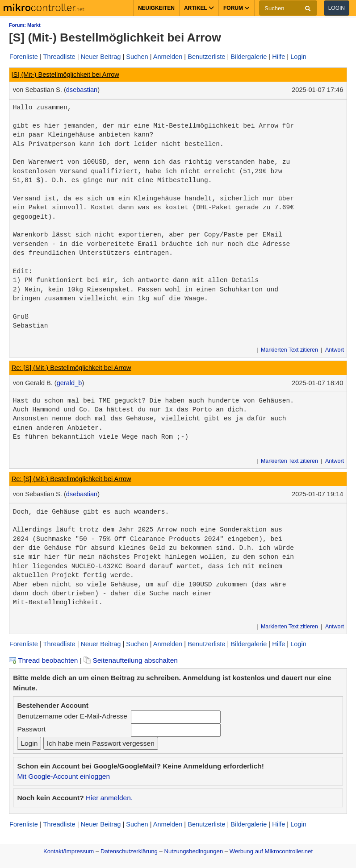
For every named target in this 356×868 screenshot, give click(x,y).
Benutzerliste (206, 57)
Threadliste (59, 57)
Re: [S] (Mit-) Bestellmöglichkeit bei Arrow (71, 368)
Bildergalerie (249, 57)
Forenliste (24, 57)
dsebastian (82, 90)
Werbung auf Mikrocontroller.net (271, 851)
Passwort (31, 729)
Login (337, 8)
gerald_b (69, 383)
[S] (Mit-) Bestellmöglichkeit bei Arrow (65, 75)
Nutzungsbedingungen (194, 851)
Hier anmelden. (109, 798)
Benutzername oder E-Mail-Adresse (72, 716)
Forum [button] (237, 8)
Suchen (137, 57)
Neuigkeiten (156, 8)
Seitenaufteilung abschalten (131, 660)
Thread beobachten (43, 660)
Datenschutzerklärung (129, 851)
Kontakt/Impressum (69, 851)
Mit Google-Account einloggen (63, 776)
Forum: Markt (25, 25)
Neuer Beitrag (101, 57)
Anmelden (168, 57)
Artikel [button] (199, 8)
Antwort (335, 350)
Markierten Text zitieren (289, 350)
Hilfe (279, 57)
